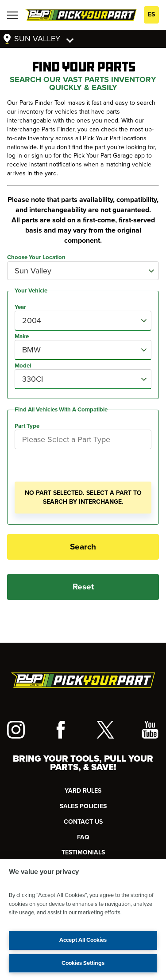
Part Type (27, 426)
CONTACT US (83, 822)
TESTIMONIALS (83, 852)
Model (23, 366)
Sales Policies (83, 806)
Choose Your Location (36, 258)
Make (22, 336)
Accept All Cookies (83, 940)
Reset (83, 587)
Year (20, 307)
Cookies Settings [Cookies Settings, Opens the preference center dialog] (83, 963)
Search (83, 547)
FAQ (83, 837)
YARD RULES (83, 791)
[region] (83, 920)
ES (151, 14)
